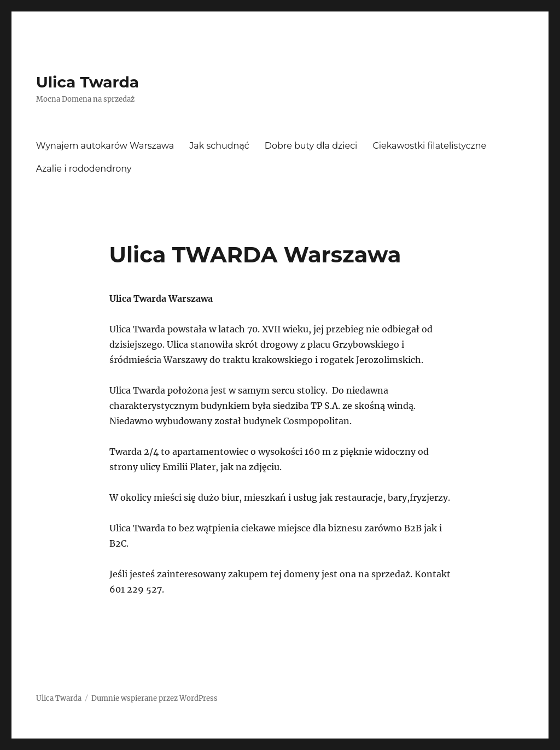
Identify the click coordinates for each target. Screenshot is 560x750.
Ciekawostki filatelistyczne (429, 146)
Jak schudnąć (219, 146)
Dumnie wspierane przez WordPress (154, 698)
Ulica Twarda (87, 82)
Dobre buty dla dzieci (311, 146)
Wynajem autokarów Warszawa (105, 146)
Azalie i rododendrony (84, 169)
